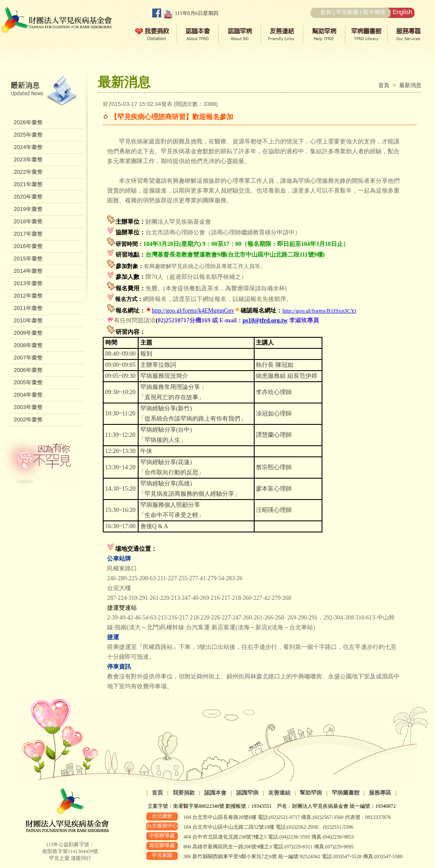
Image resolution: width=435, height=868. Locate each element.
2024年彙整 (28, 147)
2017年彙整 (28, 234)
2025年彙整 (28, 135)
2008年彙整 (28, 345)
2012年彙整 (28, 296)
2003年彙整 (28, 407)
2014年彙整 (28, 271)
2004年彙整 (28, 395)
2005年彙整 (28, 382)
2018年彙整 (28, 221)
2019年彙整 (28, 209)
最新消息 (410, 85)
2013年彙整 (28, 283)
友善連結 (279, 793)
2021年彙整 (28, 184)
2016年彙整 (28, 246)
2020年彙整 (28, 197)
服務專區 (380, 793)
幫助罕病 (311, 793)
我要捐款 (184, 793)
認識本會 (215, 793)
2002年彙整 (28, 419)
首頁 (326, 12)
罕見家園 (347, 12)
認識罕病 (247, 793)
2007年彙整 (28, 358)
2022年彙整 (28, 172)
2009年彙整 (28, 333)
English (403, 12)
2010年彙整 (28, 320)
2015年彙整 (28, 259)
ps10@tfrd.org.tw (265, 320)
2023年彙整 (28, 159)
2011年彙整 (28, 308)
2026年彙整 (28, 122)
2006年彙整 (28, 370)
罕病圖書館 (346, 793)
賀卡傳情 (374, 12)
